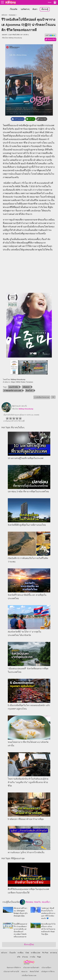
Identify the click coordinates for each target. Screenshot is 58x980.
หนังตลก (26, 387)
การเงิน (32, 957)
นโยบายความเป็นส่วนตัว (31, 968)
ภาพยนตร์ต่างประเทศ (12, 391)
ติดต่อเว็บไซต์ (34, 972)
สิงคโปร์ (29, 391)
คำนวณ (25, 957)
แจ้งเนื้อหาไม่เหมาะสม (29, 976)
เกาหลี (27, 211)
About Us (24, 972)
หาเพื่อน (20, 953)
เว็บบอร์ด (14, 9)
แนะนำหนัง (13, 387)
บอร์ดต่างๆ (25, 9)
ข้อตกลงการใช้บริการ (14, 968)
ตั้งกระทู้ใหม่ (29, 945)
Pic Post (45, 953)
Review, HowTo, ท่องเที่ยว (35, 902)
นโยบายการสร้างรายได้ (11, 972)
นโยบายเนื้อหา (46, 968)
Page (39, 957)
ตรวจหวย (54, 953)
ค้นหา (35, 9)
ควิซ (19, 957)
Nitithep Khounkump (15, 38)
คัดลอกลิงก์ (50, 40)
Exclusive (12, 15)
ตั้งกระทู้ (45, 9)
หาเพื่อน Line (36, 953)
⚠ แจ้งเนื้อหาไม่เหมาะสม (42, 397)
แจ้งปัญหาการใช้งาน (48, 972)
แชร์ (51, 35)
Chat (27, 953)
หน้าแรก (4, 15)
